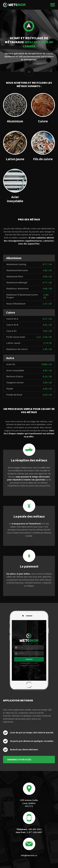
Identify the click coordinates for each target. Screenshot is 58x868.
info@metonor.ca (29, 855)
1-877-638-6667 (29, 832)
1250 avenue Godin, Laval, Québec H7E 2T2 (29, 803)
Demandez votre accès (19, 760)
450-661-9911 (29, 829)
